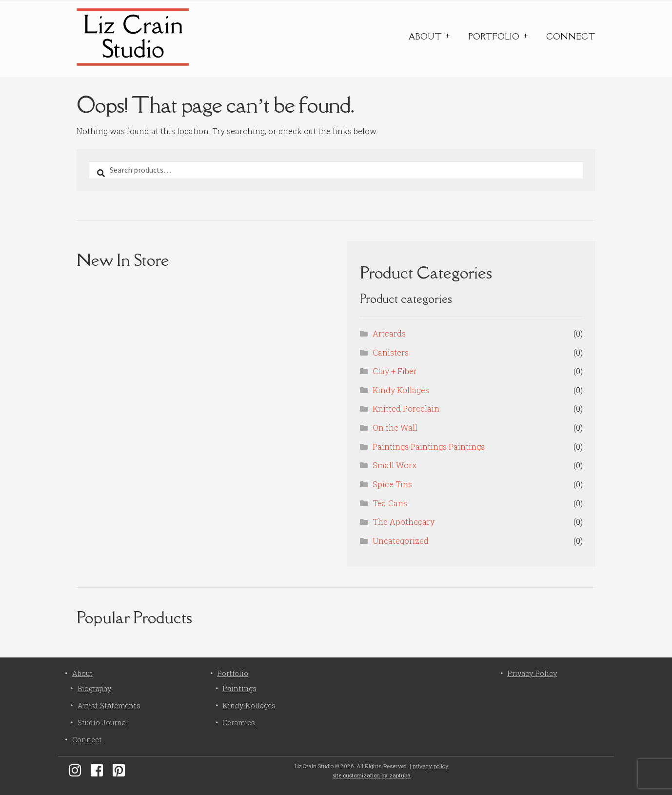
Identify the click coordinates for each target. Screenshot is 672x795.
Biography (94, 688)
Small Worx (395, 465)
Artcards (389, 333)
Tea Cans (390, 503)
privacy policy (431, 766)
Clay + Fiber (395, 371)
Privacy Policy (532, 673)
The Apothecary (404, 522)
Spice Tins (392, 484)
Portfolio (494, 37)
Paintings (239, 688)
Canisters (391, 352)
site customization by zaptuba (372, 775)
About (425, 37)
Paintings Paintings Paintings (429, 447)
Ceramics (239, 723)
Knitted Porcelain (406, 408)
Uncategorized (401, 541)
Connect (571, 37)
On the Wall (395, 427)
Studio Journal (103, 723)
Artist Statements (109, 706)
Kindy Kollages (401, 390)
